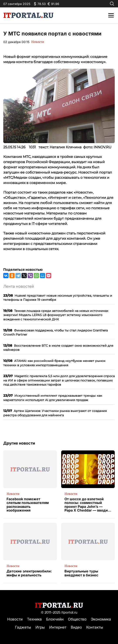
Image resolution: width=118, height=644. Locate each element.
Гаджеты (23, 627)
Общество (77, 619)
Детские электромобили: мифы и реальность (29, 573)
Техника (34, 619)
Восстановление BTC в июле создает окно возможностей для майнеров (58, 348)
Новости (38, 42)
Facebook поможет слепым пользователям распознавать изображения (28, 505)
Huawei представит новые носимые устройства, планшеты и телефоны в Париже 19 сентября (58, 298)
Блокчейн (55, 619)
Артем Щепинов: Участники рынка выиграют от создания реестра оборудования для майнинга (55, 413)
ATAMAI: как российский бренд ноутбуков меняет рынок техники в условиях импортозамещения (54, 363)
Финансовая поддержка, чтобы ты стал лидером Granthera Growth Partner (56, 332)
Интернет (58, 627)
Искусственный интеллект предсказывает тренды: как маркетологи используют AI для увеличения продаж (53, 398)
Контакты (95, 627)
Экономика (101, 619)
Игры (40, 627)
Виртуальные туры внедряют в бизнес (81, 573)
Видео (76, 627)
